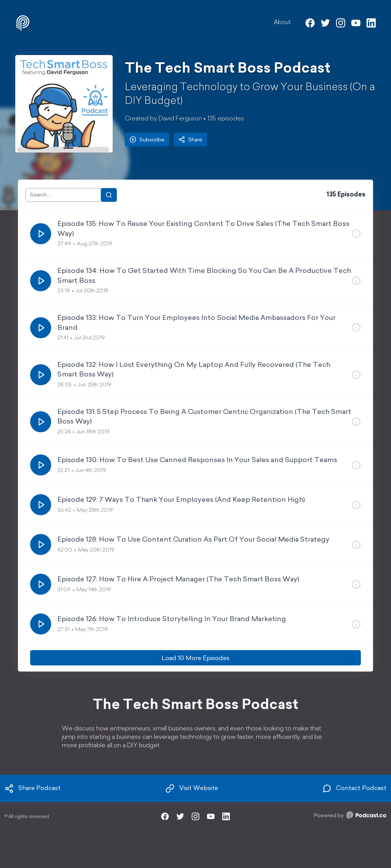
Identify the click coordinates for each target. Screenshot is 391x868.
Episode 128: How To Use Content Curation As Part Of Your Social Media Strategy (193, 540)
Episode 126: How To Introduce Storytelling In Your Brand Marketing (172, 619)
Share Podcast (33, 789)
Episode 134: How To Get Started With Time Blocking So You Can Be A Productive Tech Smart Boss (204, 276)
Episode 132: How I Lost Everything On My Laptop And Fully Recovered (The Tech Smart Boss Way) (194, 370)
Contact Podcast (354, 789)
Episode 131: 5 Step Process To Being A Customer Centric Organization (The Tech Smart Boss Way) (204, 417)
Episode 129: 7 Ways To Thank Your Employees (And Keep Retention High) (181, 500)
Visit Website (192, 789)
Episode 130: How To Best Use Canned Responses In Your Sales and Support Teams (197, 460)
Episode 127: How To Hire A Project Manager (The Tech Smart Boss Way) (178, 580)
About (282, 23)
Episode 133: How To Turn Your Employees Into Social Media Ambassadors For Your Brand (196, 323)
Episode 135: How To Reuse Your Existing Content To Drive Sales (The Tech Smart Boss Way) (203, 229)
